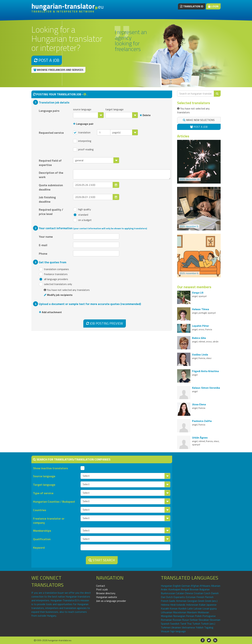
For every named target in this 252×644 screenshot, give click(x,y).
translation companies (54, 269)
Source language (44, 476)
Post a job (47, 60)
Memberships (42, 531)
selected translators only (55, 284)
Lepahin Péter (201, 326)
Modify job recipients (58, 295)
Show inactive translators (50, 468)
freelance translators (53, 274)
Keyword (39, 548)
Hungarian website (107, 597)
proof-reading (83, 149)
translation (82, 133)
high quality (82, 209)
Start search (102, 560)
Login (213, 6)
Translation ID (192, 6)
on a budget (82, 220)
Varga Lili (198, 293)
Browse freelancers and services (58, 70)
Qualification (42, 539)
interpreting (82, 141)
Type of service (43, 493)
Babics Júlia (199, 338)
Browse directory (106, 593)
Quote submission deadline (51, 187)
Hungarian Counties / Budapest (54, 502)
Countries (40, 510)
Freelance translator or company (49, 521)
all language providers (53, 279)
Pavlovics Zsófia (202, 421)
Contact (101, 586)
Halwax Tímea (201, 309)
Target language (44, 485)
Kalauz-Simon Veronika (206, 388)
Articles (183, 136)
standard (81, 215)
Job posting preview (105, 323)
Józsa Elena (199, 404)
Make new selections (199, 120)
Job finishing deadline (47, 199)
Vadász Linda (200, 354)
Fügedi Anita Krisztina (205, 371)
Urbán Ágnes (200, 438)
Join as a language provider (111, 601)
